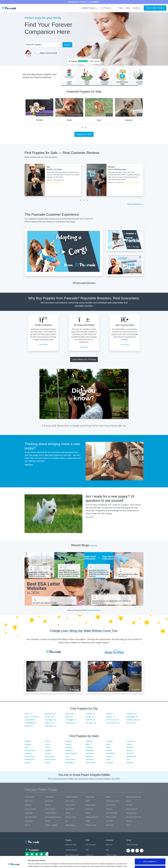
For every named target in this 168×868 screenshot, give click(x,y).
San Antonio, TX (71, 723)
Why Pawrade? (91, 845)
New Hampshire (71, 753)
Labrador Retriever (51, 813)
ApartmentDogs (140, 76)
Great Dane (89, 809)
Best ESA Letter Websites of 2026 (45, 603)
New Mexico (110, 753)
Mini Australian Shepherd (53, 817)
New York (130, 753)
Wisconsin (110, 763)
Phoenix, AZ (49, 723)
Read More (29, 465)
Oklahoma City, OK (133, 720)
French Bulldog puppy (117, 169)
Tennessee (90, 759)
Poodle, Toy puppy (54, 169)
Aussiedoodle (49, 797)
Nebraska (28, 753)
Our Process (107, 8)
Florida (47, 744)
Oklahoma (89, 756)
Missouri (109, 750)
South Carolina (50, 759)
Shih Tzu (27, 825)
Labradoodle (29, 813)
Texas (108, 759)
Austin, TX (28, 714)
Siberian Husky (70, 825)
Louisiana (89, 747)
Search (67, 45)
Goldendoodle (70, 809)
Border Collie (49, 801)
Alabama (28, 741)
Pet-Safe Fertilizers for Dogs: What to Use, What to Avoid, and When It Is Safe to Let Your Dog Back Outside (69, 573)
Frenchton (129, 805)
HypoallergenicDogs (122, 76)
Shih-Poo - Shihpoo (51, 825)
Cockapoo (48, 805)
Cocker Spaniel (70, 805)
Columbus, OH (132, 714)
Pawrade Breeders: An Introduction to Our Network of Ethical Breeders (111, 602)
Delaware (28, 744)
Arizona (48, 741)
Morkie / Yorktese (111, 817)
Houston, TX (111, 717)
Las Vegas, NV (50, 720)
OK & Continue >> (150, 851)
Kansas (48, 747)
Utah (128, 759)
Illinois (108, 744)
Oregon (109, 756)
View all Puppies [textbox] (34, 45)
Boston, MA (70, 714)
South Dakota (70, 759)
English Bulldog (91, 805)
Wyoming (130, 763)
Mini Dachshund (131, 813)
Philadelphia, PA (30, 723)
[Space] (32, 842)
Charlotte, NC (91, 714)
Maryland (130, 747)
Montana (130, 750)
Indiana (129, 744)
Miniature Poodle (71, 817)
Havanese (109, 809)
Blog (128, 8)
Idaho (88, 744)
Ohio (67, 756)
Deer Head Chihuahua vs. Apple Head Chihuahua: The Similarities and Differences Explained (99, 573)
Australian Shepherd (72, 797)
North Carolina (30, 756)
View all (93, 546)
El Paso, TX (90, 717)
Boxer (88, 801)
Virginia (48, 763)
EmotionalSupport (105, 76)
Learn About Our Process (84, 359)
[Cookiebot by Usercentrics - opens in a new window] (14, 864)
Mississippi (90, 750)
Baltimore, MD (50, 714)
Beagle (108, 797)
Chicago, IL (110, 714)
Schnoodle (109, 821)
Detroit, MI (69, 717)
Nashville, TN (90, 720)
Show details (33, 864)
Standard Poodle (91, 825)
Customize (150, 858)
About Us (109, 845)
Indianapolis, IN (132, 717)
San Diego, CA (91, 723)
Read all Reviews (134, 204)
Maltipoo (88, 813)
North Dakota (50, 756)
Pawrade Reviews (94, 610)
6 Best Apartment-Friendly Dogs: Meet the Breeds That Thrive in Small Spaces (39, 574)
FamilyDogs (87, 76)
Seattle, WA (29, 726)
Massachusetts (30, 750)
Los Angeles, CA (71, 720)
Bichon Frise (29, 801)
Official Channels (132, 845)
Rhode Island (29, 759)
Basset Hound (90, 797)
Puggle (88, 821)
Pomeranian (28, 821)
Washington (70, 763)
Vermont (28, 763)
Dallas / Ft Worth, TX (32, 717)
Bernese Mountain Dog (133, 797)
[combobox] (43, 44)
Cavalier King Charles (113, 801)
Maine (108, 747)
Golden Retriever (50, 809)
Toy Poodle (109, 825)
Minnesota (69, 750)
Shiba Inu (129, 821)
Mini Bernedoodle (111, 813)
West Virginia (90, 763)
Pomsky (48, 821)
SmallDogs (69, 76)
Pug (67, 821)
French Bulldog (111, 805)
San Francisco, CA (113, 723)
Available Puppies (89, 8)
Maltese (68, 813)
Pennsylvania (131, 756)
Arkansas (69, 741)
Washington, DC (51, 726)
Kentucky (69, 747)
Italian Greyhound (132, 809)
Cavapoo (129, 801)
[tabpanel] (39, 112)
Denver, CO (49, 717)
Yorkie (128, 825)
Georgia (68, 744)
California (89, 741)
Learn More (43, 345)
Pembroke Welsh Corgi (133, 817)
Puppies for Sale (84, 134)
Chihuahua (28, 805)
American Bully (29, 797)
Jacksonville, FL (30, 720)
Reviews (137, 8)
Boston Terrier (70, 801)
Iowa (26, 747)
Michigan (48, 750)
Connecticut (131, 741)
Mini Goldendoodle (31, 817)
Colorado (109, 741)
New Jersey (90, 753)
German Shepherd (30, 809)
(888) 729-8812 (158, 8)
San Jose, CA (131, 723)
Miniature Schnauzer (92, 817)
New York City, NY (113, 720)
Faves (120, 8)
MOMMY (96, 2)
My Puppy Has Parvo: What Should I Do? (128, 575)
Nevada (48, 753)
